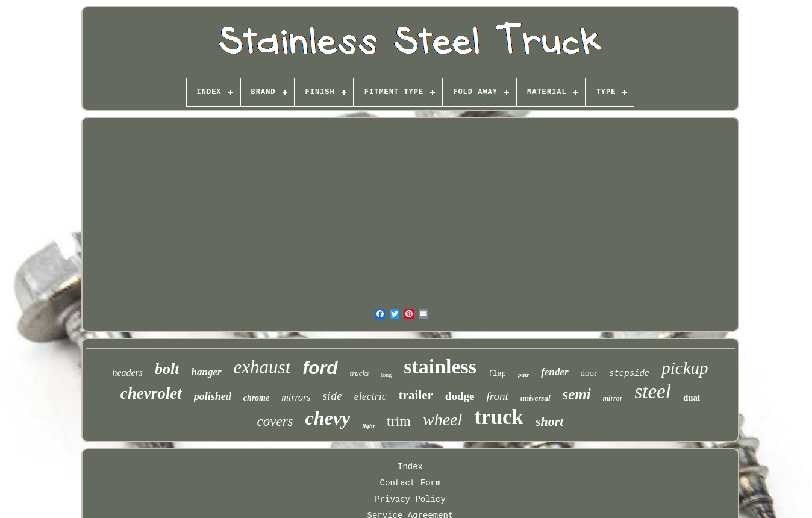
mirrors (296, 397)
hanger (206, 372)
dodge (460, 396)
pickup (685, 368)
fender (554, 372)
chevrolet (151, 393)
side (333, 396)
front (497, 396)
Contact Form (411, 483)
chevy (328, 418)
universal (536, 398)
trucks (360, 373)
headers (127, 373)
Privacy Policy (410, 499)
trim (399, 421)
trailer (416, 395)
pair (523, 375)
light (368, 426)
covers (275, 421)
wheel (442, 420)
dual (692, 398)
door (589, 373)
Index (410, 467)
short (549, 421)
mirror (613, 398)
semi (577, 394)
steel (652, 392)
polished (213, 396)
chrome (257, 398)
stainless (440, 367)
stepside (629, 373)
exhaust (262, 367)
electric (370, 396)
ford (320, 368)
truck (499, 417)
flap (497, 374)
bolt (167, 369)
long (386, 375)
